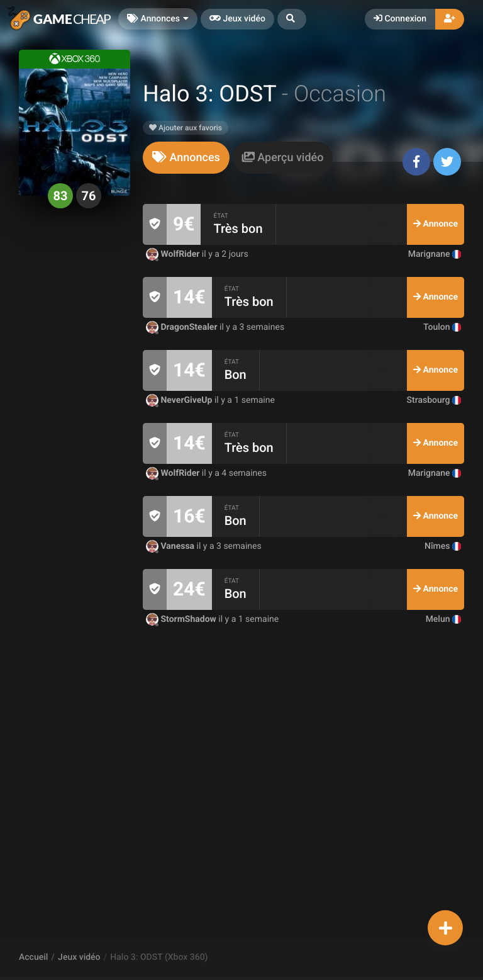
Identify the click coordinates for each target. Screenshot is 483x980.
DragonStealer (183, 327)
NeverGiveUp (180, 400)
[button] (292, 19)
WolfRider (174, 254)
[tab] (186, 158)
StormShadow (182, 619)
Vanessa (171, 546)
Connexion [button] (400, 19)
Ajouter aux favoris (186, 128)
